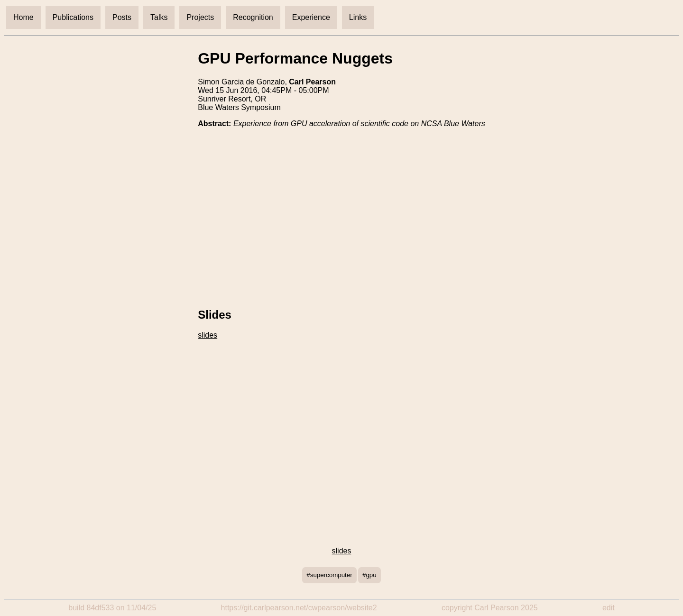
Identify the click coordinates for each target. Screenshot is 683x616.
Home (23, 17)
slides (208, 335)
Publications (73, 17)
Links (358, 17)
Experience (311, 17)
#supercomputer (329, 575)
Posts (122, 17)
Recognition (253, 17)
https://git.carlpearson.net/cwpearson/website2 (299, 608)
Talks (159, 17)
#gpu (369, 575)
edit (609, 608)
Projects (200, 17)
